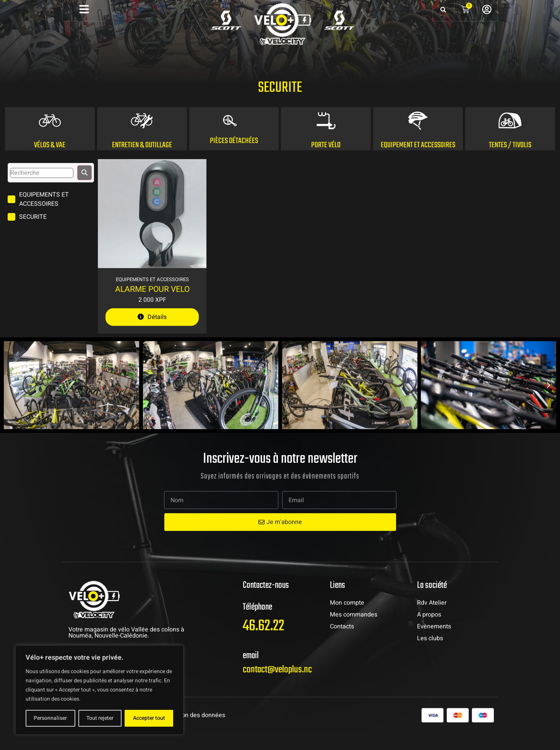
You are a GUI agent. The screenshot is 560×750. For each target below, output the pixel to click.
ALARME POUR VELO (152, 306)
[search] (42, 190)
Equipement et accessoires (418, 162)
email (251, 673)
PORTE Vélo (326, 162)
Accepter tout (149, 718)
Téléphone (257, 624)
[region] (99, 690)
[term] (51, 216)
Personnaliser (50, 718)
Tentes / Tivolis (510, 162)
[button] (11, 402)
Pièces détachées (234, 158)
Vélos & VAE (50, 162)
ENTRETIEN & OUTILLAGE (142, 162)
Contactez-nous (266, 602)
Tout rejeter (100, 718)
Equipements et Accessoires (152, 296)
